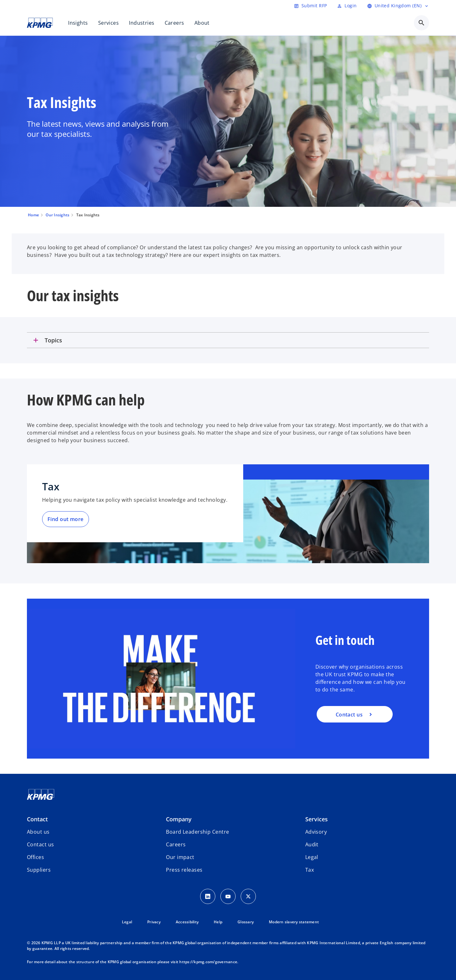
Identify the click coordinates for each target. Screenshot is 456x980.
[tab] (228, 340)
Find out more (66, 519)
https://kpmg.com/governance (208, 962)
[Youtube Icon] (228, 896)
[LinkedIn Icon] (208, 896)
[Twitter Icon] (248, 896)
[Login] (347, 6)
